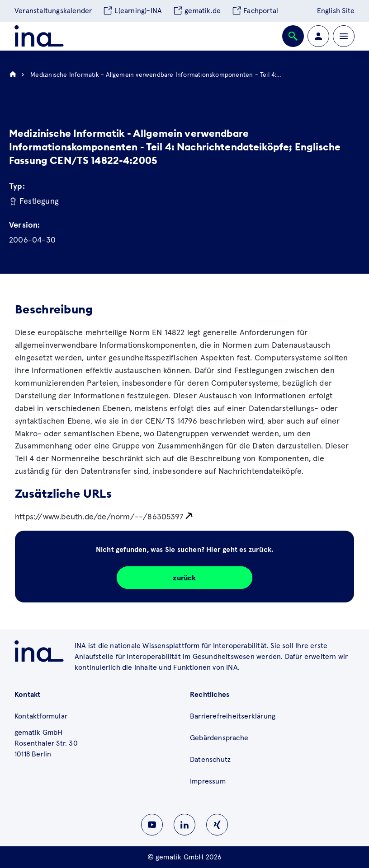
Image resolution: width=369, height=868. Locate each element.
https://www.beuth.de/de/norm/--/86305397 (99, 517)
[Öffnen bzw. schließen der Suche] (293, 36)
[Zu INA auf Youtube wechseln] (152, 825)
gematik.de (197, 11)
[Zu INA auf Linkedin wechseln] (184, 825)
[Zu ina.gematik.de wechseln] (39, 651)
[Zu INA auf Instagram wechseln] (217, 825)
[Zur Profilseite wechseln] (318, 36)
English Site (336, 11)
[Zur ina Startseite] (39, 36)
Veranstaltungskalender (53, 11)
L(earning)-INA (132, 11)
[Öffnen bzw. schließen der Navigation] (344, 36)
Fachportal (255, 11)
